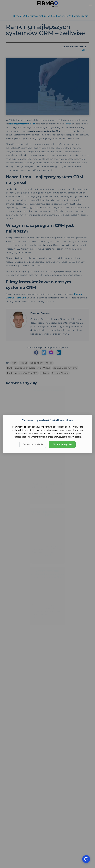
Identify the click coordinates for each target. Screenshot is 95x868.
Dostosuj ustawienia (33, 444)
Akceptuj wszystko (62, 444)
